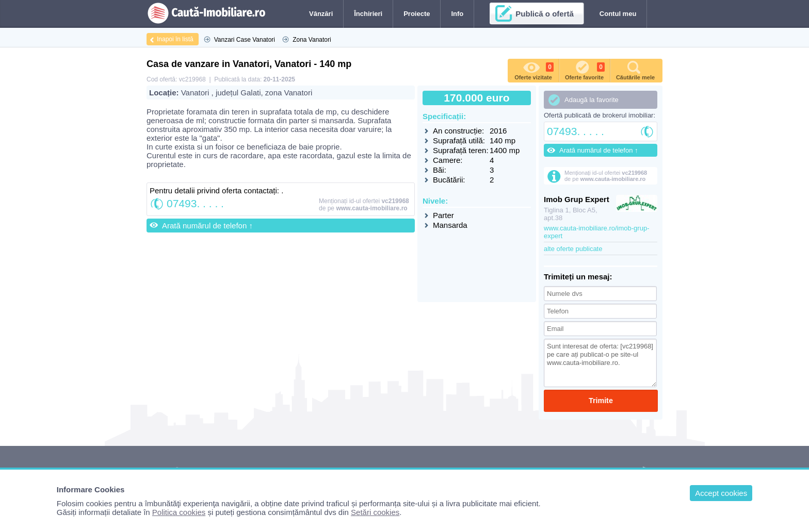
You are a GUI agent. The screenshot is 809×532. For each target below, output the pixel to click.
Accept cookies (721, 493)
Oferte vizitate (534, 70)
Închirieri (368, 14)
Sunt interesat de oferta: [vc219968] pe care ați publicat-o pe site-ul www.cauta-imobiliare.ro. (600, 363)
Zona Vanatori (312, 40)
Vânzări (321, 14)
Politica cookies (179, 512)
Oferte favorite (585, 70)
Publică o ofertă (545, 14)
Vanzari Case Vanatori (245, 40)
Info (457, 14)
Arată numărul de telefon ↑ (207, 226)
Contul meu (618, 14)
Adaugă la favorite (592, 100)
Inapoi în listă (175, 39)
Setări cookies (375, 512)
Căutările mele (635, 70)
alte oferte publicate (573, 249)
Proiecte (417, 14)
